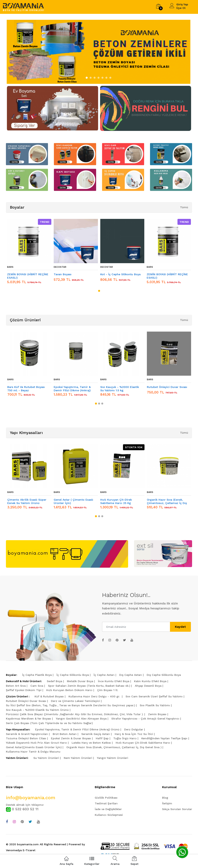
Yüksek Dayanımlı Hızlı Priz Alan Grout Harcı (36, 743)
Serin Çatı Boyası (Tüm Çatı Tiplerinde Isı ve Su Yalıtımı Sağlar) (49, 723)
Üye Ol (181, 8)
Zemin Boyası (157, 714)
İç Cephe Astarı (104, 675)
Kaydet (180, 627)
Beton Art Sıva (16, 686)
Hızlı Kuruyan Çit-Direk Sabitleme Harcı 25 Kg (116, 501)
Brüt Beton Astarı (65, 734)
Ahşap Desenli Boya (148, 686)
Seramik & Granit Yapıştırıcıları (27, 734)
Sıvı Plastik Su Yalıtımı (155, 705)
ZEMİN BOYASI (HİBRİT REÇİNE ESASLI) (28, 276)
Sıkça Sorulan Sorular (177, 809)
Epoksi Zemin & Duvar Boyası (71, 738)
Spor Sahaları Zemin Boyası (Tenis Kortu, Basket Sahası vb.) (89, 686)
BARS (10, 267)
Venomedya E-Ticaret (21, 850)
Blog (165, 798)
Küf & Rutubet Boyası (49, 696)
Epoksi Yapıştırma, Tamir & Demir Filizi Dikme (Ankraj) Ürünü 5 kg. (72, 389)
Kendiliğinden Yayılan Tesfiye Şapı (164, 738)
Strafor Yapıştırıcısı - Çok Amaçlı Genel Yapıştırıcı (145, 719)
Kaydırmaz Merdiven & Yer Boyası (29, 719)
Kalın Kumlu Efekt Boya (150, 681)
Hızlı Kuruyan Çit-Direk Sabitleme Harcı (143, 743)
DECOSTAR (60, 267)
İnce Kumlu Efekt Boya (114, 681)
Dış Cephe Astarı (131, 675)
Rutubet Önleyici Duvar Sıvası (167, 387)
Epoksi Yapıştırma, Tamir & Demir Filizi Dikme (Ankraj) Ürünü (77, 729)
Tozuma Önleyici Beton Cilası (26, 738)
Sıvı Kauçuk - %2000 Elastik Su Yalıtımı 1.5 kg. (120, 389)
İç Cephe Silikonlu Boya (73, 675)
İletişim (167, 803)
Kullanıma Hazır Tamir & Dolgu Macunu (33, 752)
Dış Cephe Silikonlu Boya (164, 675)
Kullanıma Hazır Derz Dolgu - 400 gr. (95, 696)
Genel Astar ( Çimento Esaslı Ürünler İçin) (73, 501)
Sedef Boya (54, 681)
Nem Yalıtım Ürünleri (78, 758)
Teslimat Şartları (106, 803)
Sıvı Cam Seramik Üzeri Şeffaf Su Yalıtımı (154, 696)
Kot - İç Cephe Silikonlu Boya (120, 274)
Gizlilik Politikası (106, 798)
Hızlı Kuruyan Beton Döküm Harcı (69, 690)
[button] (87, 78)
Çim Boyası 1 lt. (108, 690)
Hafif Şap (102, 738)
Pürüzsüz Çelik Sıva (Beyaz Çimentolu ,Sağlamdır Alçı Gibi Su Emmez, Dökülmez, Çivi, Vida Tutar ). (75, 714)
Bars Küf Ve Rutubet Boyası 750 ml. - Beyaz (26, 389)
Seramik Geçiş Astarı (96, 734)
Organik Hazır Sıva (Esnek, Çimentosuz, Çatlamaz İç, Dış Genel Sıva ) (114, 747)
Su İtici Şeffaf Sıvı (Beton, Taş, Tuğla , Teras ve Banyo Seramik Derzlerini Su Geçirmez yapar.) (70, 705)
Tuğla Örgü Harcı (125, 738)
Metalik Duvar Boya (80, 681)
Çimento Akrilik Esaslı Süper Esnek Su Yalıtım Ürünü (27, 501)
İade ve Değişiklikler (108, 809)
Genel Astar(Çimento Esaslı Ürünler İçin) (34, 747)
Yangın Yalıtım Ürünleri (113, 758)
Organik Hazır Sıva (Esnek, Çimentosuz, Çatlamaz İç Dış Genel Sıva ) (167, 501)
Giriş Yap (182, 4)
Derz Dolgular (134, 729)
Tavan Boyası (63, 274)
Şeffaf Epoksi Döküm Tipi (24, 690)
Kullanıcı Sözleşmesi (109, 815)
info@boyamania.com (31, 798)
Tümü (184, 207)
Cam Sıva (37, 686)
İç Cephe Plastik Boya (37, 675)
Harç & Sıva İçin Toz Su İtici (134, 734)
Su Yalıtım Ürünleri (46, 758)
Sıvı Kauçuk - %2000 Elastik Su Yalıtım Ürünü (37, 710)
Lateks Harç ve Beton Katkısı (91, 743)
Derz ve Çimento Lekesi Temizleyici (75, 701)
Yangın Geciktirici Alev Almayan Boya (81, 719)
